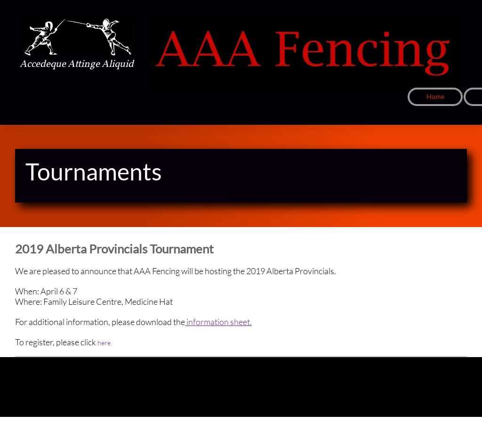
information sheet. (218, 322)
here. (105, 343)
